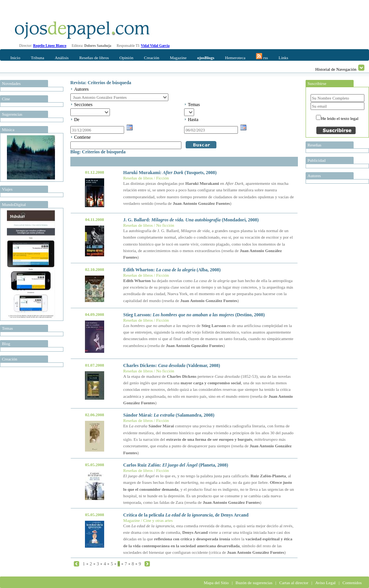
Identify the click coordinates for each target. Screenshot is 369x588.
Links (283, 58)
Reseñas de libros (94, 58)
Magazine (178, 58)
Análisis (61, 58)
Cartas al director (294, 583)
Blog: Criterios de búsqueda (98, 152)
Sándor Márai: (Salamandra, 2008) (169, 415)
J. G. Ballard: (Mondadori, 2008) (191, 220)
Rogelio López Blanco (50, 46)
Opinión (126, 58)
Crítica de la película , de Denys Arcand (186, 515)
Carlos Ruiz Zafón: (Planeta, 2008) (176, 465)
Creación (152, 58)
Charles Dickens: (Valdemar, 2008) (172, 365)
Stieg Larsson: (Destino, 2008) (194, 315)
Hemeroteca (235, 58)
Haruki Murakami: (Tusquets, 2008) (170, 173)
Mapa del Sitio (216, 583)
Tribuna (37, 58)
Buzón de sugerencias (254, 583)
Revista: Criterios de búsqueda (101, 83)
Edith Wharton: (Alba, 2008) (172, 270)
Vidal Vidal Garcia (155, 46)
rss (262, 56)
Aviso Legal (325, 583)
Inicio (15, 58)
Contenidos (352, 583)
